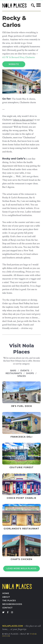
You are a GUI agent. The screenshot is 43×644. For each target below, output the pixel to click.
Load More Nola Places (22, 568)
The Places (9, 600)
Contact (7, 608)
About (6, 597)
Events (25, 371)
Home (6, 593)
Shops (30, 373)
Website (14, 64)
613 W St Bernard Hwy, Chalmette (19, 57)
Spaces (22, 376)
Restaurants (14, 373)
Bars (13, 371)
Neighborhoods (12, 604)
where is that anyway (23, 120)
